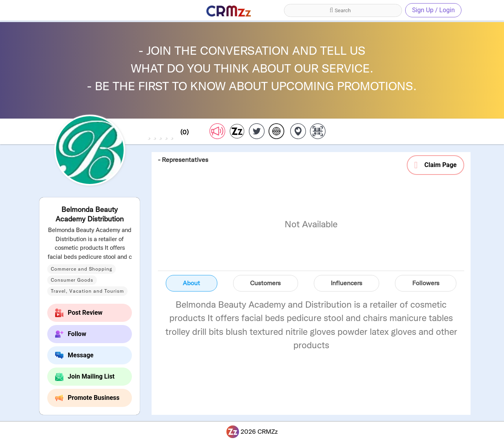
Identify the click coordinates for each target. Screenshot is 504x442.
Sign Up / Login (433, 10)
